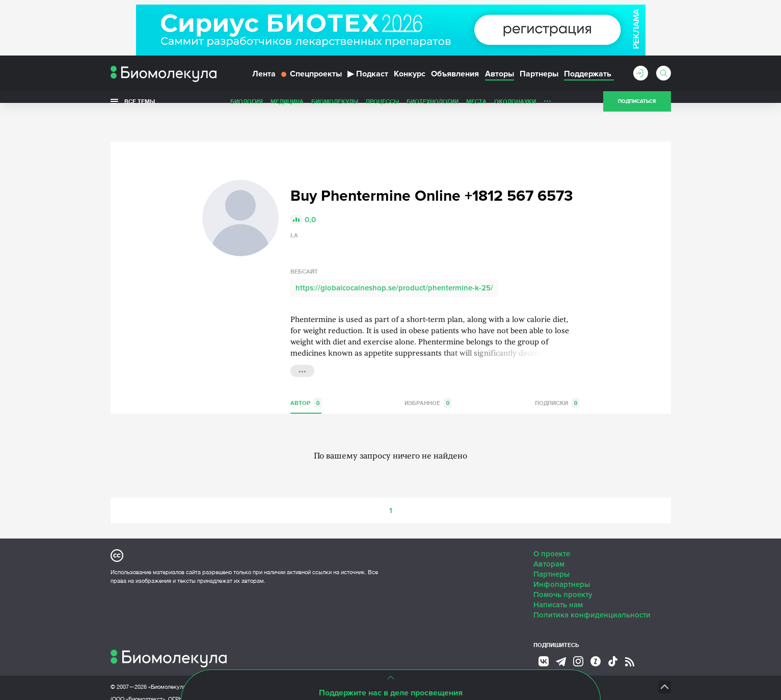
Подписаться (637, 109)
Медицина (287, 109)
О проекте (552, 531)
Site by (342, 664)
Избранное (428, 380)
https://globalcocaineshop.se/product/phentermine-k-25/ (394, 265)
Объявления (455, 80)
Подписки (557, 380)
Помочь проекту (563, 572)
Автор (306, 380)
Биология (247, 109)
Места (476, 109)
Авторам (549, 542)
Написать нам (558, 582)
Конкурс (410, 80)
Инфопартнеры (562, 562)
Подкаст (368, 80)
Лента (264, 80)
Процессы (382, 109)
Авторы (500, 80)
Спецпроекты (312, 80)
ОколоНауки (515, 109)
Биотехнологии (433, 109)
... (547, 106)
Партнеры (539, 80)
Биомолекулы (335, 109)
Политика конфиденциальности (592, 593)
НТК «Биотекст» (470, 664)
